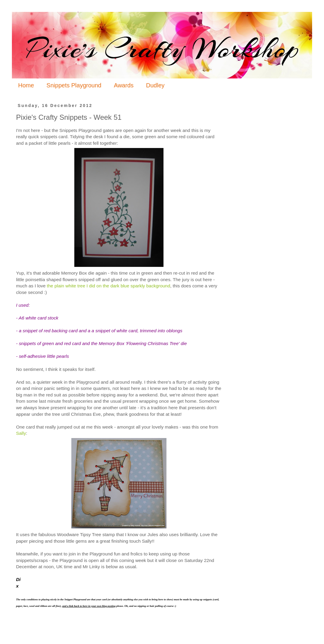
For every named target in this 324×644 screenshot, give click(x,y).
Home (26, 85)
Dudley (155, 85)
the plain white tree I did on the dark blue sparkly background (109, 286)
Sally (21, 433)
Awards (124, 85)
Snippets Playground (74, 85)
